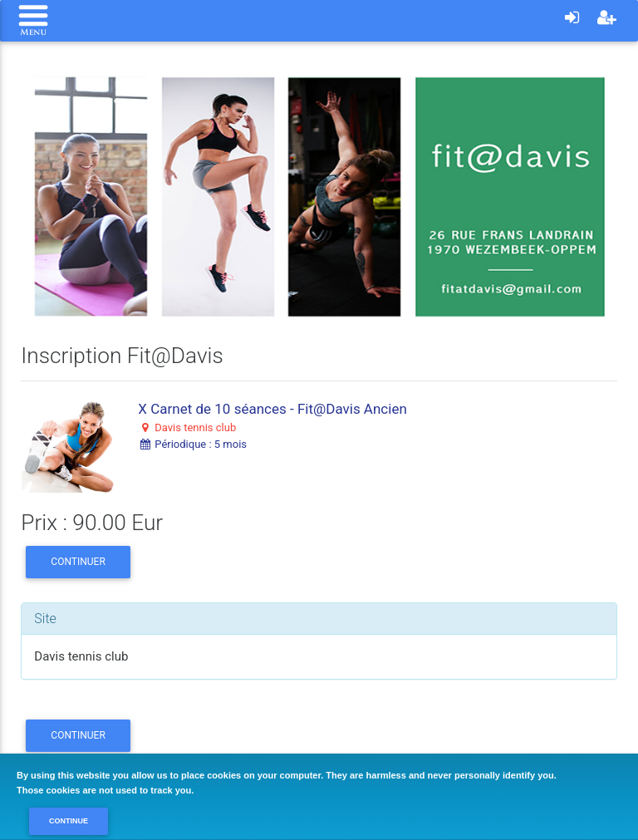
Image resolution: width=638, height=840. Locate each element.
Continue (69, 821)
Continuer (78, 562)
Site (45, 619)
